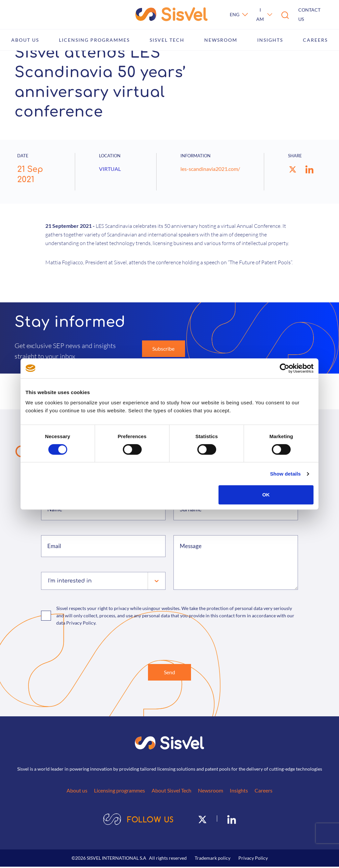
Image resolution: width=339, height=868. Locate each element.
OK (266, 495)
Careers (315, 40)
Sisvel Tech (167, 40)
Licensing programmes (94, 40)
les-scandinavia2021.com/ (210, 169)
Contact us (309, 14)
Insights (270, 40)
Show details (286, 474)
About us (25, 40)
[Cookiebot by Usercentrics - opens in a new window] (285, 368)
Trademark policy (213, 859)
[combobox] (49, 581)
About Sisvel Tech (171, 792)
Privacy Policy (253, 859)
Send (169, 673)
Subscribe (163, 349)
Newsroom (221, 40)
